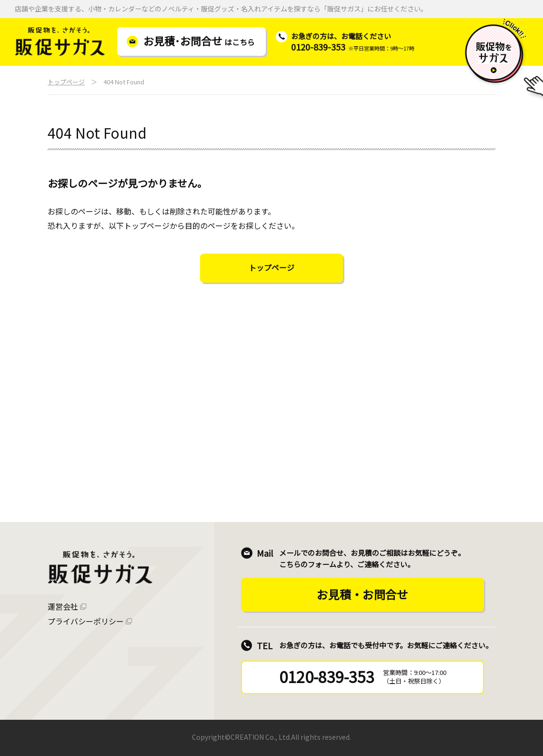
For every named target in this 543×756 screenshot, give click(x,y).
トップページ (66, 82)
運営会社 (63, 606)
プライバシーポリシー (86, 621)
